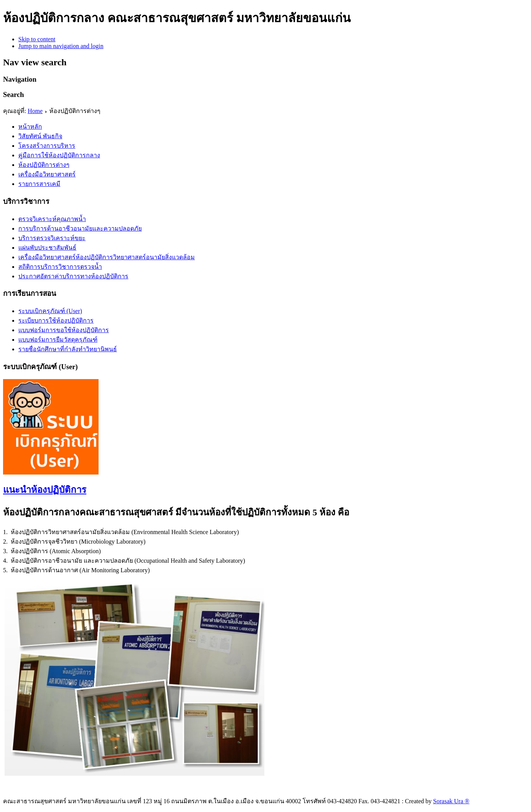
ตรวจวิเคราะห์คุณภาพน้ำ (52, 219)
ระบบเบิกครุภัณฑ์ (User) (50, 311)
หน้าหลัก (30, 127)
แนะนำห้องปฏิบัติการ (45, 490)
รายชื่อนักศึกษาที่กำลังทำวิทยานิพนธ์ (68, 349)
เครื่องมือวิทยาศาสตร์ (47, 174)
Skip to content (37, 39)
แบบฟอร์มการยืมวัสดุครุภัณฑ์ (58, 340)
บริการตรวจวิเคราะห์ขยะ (52, 238)
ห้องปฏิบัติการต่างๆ (44, 165)
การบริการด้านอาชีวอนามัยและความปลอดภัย (80, 228)
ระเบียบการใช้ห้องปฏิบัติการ (56, 320)
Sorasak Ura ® (451, 801)
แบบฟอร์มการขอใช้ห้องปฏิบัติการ (64, 330)
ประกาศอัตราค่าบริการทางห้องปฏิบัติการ (73, 276)
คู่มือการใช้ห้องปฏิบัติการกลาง (59, 155)
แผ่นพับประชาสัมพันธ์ (47, 248)
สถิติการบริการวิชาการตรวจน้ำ (60, 267)
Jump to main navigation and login (61, 46)
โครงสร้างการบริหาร (47, 146)
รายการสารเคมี (39, 184)
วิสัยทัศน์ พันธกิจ (40, 136)
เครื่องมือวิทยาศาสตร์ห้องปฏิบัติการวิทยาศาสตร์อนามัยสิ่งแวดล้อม (107, 257)
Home (35, 111)
